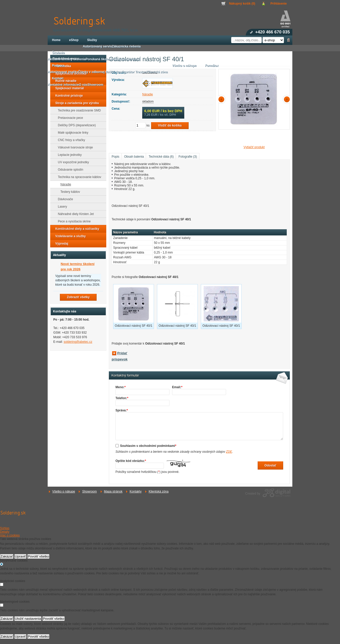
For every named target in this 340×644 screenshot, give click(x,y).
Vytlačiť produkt (254, 147)
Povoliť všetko (38, 556)
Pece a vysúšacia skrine (73, 221)
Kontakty (135, 491)
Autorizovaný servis (97, 46)
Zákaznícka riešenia (126, 46)
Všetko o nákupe (64, 491)
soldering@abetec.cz (78, 342)
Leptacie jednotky (68, 155)
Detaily (5, 532)
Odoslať (270, 465)
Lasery (61, 207)
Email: (177, 387)
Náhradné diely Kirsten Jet (74, 214)
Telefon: (122, 398)
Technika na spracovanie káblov (78, 177)
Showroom (89, 491)
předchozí (222, 99)
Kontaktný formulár (125, 375)
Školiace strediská (127, 59)
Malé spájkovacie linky (71, 133)
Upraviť (20, 556)
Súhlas (5, 528)
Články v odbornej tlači (95, 72)
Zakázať (7, 556)
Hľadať (288, 40)
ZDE (229, 452)
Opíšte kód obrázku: (131, 461)
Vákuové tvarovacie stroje (74, 147)
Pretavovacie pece (69, 118)
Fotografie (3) (188, 157)
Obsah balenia (134, 157)
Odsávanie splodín (69, 170)
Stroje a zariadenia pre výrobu (76, 103)
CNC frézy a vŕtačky (70, 140)
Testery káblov (69, 192)
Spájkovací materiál (68, 88)
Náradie (148, 94)
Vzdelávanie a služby (69, 236)
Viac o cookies (10, 535)
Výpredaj (60, 244)
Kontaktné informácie (63, 85)
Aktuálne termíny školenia (67, 59)
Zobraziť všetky (78, 297)
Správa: (122, 410)
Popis (115, 157)
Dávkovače (64, 199)
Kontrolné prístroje (68, 96)
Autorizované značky (63, 72)
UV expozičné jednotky (72, 162)
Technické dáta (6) (161, 157)
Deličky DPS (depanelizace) (75, 125)
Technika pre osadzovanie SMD (78, 110)
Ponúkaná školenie (100, 59)
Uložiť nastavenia (28, 619)
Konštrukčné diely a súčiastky (76, 229)
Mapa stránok (113, 491)
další (286, 99)
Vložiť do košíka (170, 125)
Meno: (121, 387)
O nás (83, 85)
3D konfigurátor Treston (129, 72)
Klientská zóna (159, 491)
